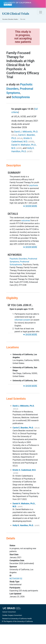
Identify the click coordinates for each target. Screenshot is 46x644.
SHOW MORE (30, 206)
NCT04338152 (16, 579)
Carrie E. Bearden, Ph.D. (23, 428)
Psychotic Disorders (18, 259)
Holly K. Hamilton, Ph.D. (23, 525)
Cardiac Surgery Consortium (12, 615)
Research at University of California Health (17, 619)
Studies (10, 19)
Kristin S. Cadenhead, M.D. (24, 470)
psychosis (34, 185)
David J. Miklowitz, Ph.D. (26, 132)
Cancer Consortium (9, 612)
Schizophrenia (21, 97)
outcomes (26, 221)
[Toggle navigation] (41, 12)
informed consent (22, 320)
